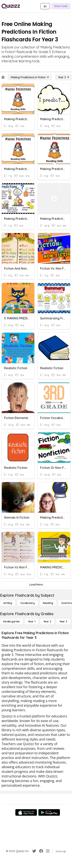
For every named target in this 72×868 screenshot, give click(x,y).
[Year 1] (31, 621)
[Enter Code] (61, 6)
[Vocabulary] (27, 603)
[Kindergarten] (12, 621)
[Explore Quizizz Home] (11, 6)
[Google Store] (49, 812)
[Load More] (36, 585)
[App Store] (26, 812)
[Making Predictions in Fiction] (30, 77)
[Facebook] (41, 851)
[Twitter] (34, 851)
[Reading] (48, 603)
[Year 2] (47, 621)
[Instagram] (48, 851)
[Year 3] (63, 77)
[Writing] (8, 603)
